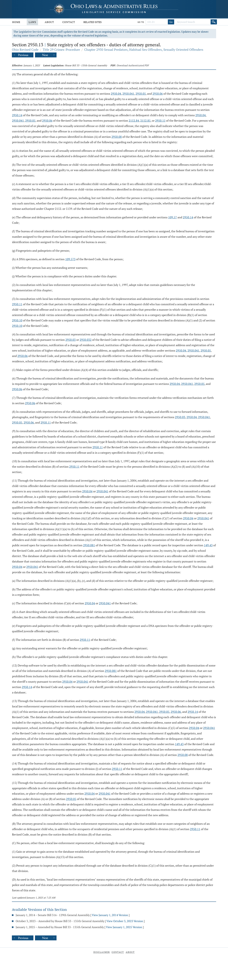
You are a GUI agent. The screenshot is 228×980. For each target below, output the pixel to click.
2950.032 (86, 340)
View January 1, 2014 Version (110, 915)
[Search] (214, 22)
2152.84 (134, 121)
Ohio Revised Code (25, 50)
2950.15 (160, 121)
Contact (69, 22)
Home (16, 22)
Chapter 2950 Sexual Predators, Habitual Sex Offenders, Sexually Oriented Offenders (144, 50)
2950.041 (128, 94)
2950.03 (71, 340)
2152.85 (145, 121)
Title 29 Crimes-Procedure (61, 50)
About (49, 22)
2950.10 (17, 320)
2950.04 (116, 94)
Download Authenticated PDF (133, 65)
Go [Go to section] (171, 22)
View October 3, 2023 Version (125, 921)
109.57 (173, 217)
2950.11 (17, 304)
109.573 (70, 259)
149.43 (208, 545)
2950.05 (141, 94)
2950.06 (158, 94)
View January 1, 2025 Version (124, 927)
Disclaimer (102, 952)
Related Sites (93, 22)
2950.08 (117, 137)
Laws (32, 22)
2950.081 (89, 545)
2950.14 (17, 115)
